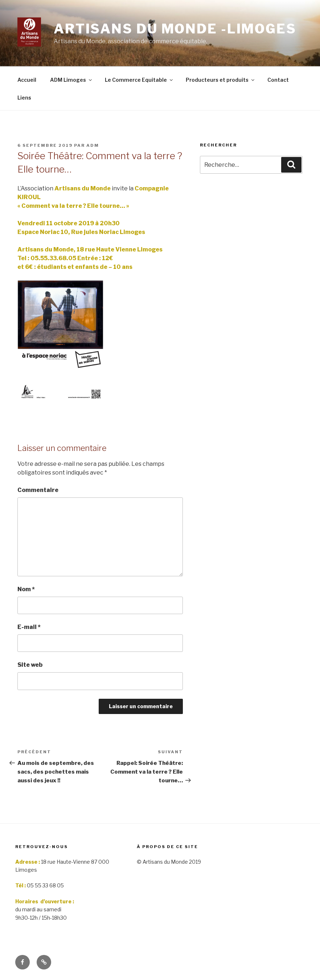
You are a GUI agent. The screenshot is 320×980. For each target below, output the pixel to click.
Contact (278, 80)
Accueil (27, 80)
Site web (30, 665)
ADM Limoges (71, 80)
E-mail (29, 627)
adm (93, 145)
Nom (26, 589)
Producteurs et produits (221, 80)
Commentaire (38, 490)
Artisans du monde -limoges (175, 29)
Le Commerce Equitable (139, 80)
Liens (24, 98)
